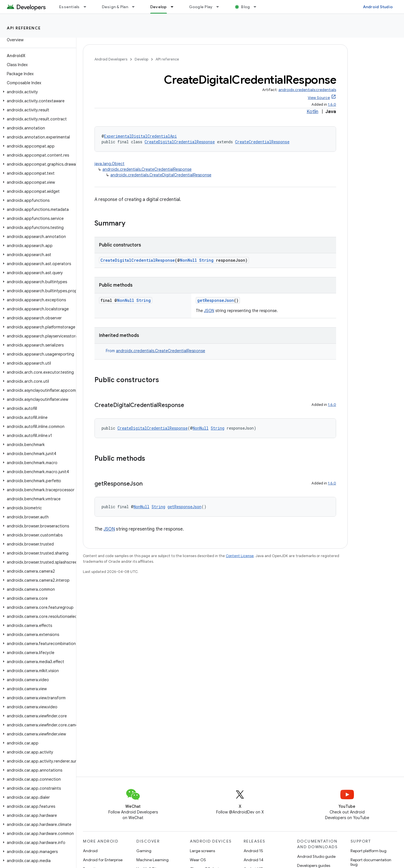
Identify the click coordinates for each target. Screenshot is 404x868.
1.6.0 (332, 104)
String (206, 260)
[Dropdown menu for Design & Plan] (136, 7)
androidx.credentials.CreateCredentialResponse (147, 169)
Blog (245, 7)
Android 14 (253, 860)
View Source (319, 98)
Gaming (144, 851)
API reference (24, 28)
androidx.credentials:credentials (307, 90)
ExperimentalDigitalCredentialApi (140, 136)
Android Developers (111, 59)
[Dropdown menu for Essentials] (87, 7)
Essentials (69, 7)
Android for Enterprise (103, 860)
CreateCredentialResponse (262, 142)
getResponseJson (216, 300)
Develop (141, 59)
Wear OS (198, 860)
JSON (209, 311)
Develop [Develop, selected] (159, 7)
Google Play (201, 7)
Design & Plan (115, 7)
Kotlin (312, 112)
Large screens (202, 851)
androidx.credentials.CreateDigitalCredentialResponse (161, 175)
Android (90, 851)
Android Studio (378, 7)
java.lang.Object (109, 164)
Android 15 (253, 851)
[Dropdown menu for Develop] (175, 7)
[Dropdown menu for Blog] (257, 7)
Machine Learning (152, 860)
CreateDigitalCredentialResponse (180, 142)
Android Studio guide (316, 856)
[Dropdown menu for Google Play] (220, 7)
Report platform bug (368, 851)
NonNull (188, 260)
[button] (37, 92)
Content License (240, 556)
